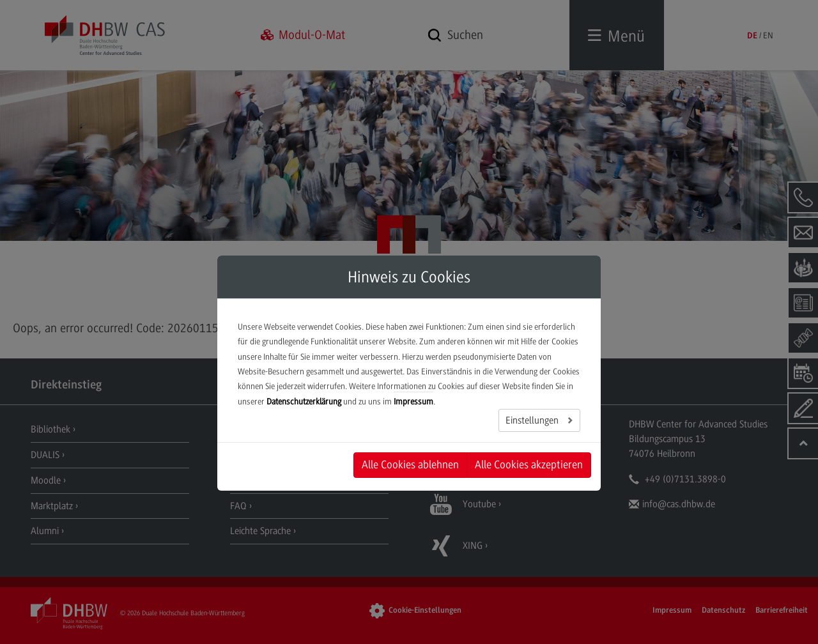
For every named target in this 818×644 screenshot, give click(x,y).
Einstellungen (533, 420)
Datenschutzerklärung (304, 402)
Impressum (413, 402)
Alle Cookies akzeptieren (529, 464)
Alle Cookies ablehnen (410, 464)
